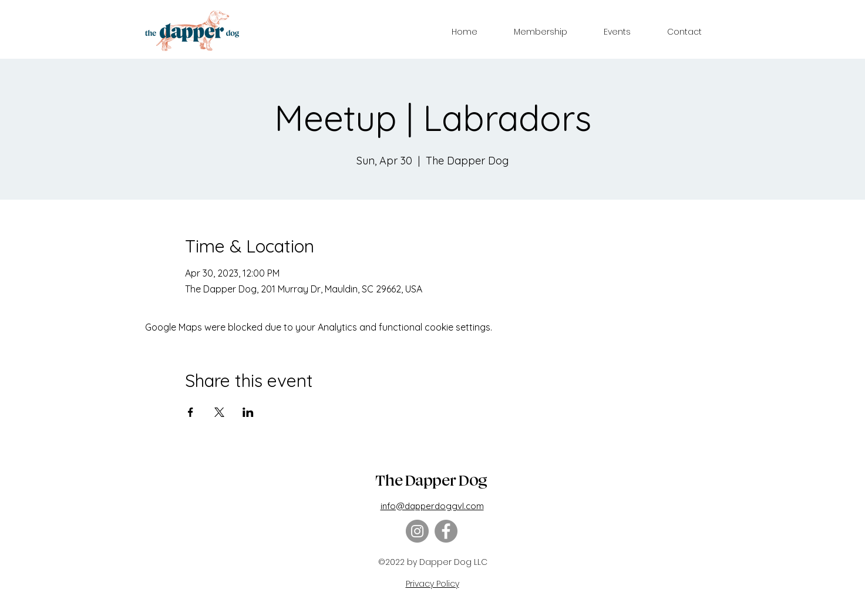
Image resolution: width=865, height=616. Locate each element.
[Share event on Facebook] (191, 412)
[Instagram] (417, 531)
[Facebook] (446, 531)
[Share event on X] (219, 412)
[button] (541, 32)
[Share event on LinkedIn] (248, 412)
